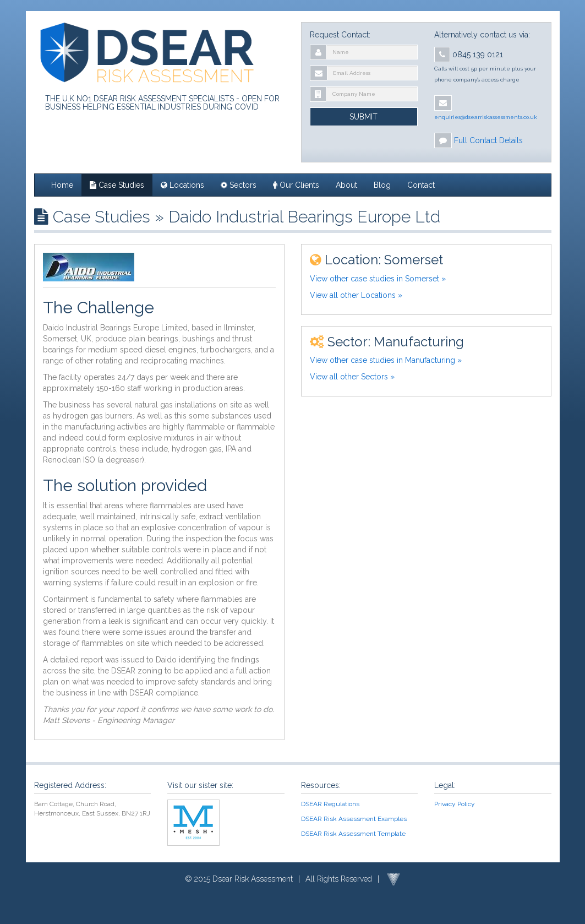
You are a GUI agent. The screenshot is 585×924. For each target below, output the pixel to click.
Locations (182, 185)
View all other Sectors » (352, 377)
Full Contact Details (488, 140)
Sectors (239, 185)
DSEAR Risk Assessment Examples (354, 819)
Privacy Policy (455, 804)
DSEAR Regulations (330, 804)
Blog (382, 185)
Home (62, 185)
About (346, 185)
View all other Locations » (356, 295)
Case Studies (117, 185)
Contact (421, 185)
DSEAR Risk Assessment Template (353, 834)
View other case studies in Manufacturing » (386, 360)
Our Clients (296, 185)
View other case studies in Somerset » (378, 279)
